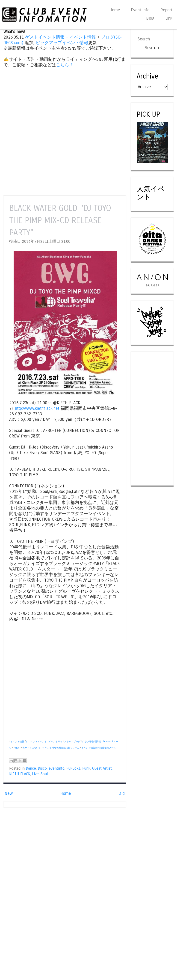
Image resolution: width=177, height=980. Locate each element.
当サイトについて (32, 748)
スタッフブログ (72, 742)
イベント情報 (83, 37)
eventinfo (57, 768)
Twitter (17, 748)
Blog (150, 18)
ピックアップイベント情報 (62, 43)
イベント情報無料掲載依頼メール (99, 748)
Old (122, 793)
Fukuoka (73, 768)
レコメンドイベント (36, 742)
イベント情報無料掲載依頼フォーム (61, 748)
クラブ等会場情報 (91, 742)
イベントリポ (56, 742)
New (9, 793)
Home (115, 10)
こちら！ (65, 65)
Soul (44, 774)
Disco (42, 768)
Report (166, 10)
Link (169, 18)
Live (35, 774)
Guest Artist (102, 768)
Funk (86, 768)
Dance (31, 768)
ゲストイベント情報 (45, 37)
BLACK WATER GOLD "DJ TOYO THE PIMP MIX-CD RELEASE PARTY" (60, 220)
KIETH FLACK (20, 774)
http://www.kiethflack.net (37, 408)
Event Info (140, 10)
